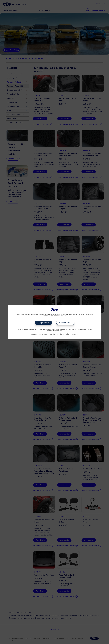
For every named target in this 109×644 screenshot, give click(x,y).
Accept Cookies (43, 323)
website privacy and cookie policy (52, 334)
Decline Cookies (65, 323)
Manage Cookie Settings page (55, 330)
